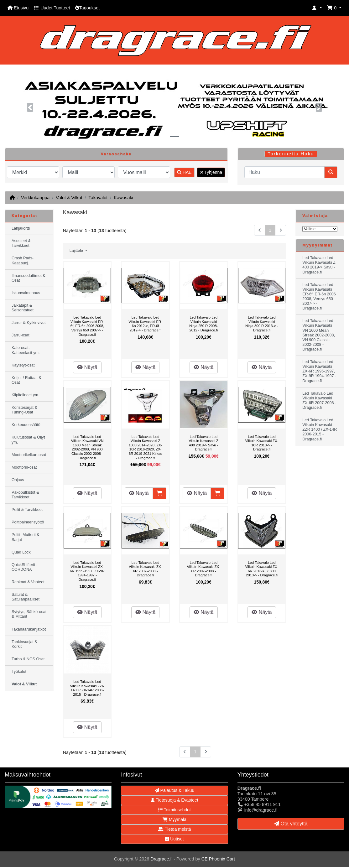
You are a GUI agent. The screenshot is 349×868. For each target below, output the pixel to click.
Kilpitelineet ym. (25, 395)
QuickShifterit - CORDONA (25, 567)
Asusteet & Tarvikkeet (21, 243)
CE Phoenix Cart (218, 859)
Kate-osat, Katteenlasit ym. (26, 350)
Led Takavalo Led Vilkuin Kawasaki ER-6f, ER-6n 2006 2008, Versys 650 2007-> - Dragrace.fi (87, 326)
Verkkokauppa (35, 198)
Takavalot (98, 198)
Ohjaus (18, 480)
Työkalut (19, 672)
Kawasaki (123, 198)
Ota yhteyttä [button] (291, 824)
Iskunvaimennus (26, 293)
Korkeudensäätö (26, 425)
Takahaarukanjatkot (29, 629)
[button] (317, 8)
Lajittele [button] (77, 251)
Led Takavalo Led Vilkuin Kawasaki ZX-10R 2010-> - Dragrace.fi (262, 443)
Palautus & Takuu (175, 790)
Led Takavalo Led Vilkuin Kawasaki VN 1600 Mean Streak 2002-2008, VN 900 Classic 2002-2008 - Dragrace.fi (87, 447)
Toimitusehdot (174, 810)
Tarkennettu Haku (291, 154)
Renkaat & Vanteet (28, 582)
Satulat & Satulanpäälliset (26, 597)
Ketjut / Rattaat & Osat (26, 380)
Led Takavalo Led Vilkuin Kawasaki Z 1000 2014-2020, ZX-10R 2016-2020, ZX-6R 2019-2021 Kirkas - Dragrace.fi (146, 447)
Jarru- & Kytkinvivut (29, 323)
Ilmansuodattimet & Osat (29, 278)
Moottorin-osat (24, 467)
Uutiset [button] (174, 839)
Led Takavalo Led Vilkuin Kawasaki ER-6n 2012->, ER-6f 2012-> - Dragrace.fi (145, 324)
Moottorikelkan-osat (29, 455)
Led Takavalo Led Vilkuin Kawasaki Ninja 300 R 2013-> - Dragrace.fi (262, 324)
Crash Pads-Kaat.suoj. (23, 260)
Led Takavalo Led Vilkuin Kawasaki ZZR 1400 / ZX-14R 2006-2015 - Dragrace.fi (87, 688)
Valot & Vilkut (69, 198)
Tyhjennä (211, 172)
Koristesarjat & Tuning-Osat (24, 410)
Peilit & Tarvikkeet (27, 510)
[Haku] (284, 172)
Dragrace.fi (161, 859)
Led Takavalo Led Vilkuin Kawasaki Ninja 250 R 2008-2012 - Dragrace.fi (203, 324)
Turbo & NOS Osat (28, 659)
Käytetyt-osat (23, 365)
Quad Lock (21, 552)
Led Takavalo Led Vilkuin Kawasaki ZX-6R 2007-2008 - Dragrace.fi (145, 569)
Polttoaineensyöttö (28, 522)
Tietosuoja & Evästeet (174, 800)
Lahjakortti (21, 228)
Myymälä (174, 819)
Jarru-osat (21, 335)
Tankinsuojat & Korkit (24, 644)
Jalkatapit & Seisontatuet (23, 308)
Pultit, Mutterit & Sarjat (26, 537)
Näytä (87, 367)
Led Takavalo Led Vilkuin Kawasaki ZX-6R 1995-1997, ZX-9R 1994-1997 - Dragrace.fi (87, 571)
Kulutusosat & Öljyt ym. (28, 440)
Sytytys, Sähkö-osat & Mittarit (29, 614)
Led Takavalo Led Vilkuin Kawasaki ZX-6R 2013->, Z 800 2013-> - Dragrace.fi (262, 569)
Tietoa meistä (174, 829)
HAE (184, 172)
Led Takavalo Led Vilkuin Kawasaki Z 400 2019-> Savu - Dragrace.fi (203, 443)
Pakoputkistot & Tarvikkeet (25, 495)
